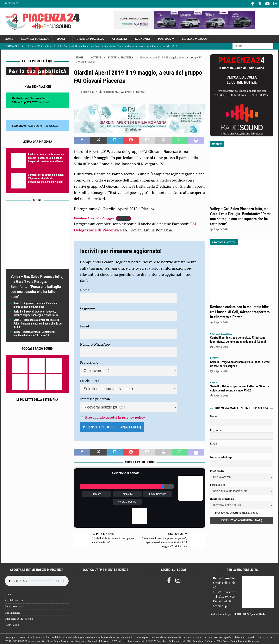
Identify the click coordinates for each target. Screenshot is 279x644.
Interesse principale (95, 398)
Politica (164, 38)
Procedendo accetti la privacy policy (115, 416)
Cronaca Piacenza (35, 38)
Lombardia (127, 493)
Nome (85, 289)
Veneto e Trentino (127, 501)
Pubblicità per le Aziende (19, 618)
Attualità (120, 38)
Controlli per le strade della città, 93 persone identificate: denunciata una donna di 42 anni (46, 177)
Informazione (12, 612)
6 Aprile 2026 (221, 229)
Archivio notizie (14, 599)
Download (124, 217)
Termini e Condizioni (249, 640)
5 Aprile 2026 (221, 370)
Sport (61, 38)
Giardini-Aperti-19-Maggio (94, 217)
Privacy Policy (230, 640)
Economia (143, 38)
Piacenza (96, 493)
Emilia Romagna (158, 493)
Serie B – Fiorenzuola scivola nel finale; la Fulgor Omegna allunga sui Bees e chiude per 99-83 (38, 323)
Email (84, 325)
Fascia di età (90, 380)
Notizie (96, 57)
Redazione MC (111, 91)
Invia (47, 101)
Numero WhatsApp (95, 343)
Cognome (87, 307)
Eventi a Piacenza (90, 38)
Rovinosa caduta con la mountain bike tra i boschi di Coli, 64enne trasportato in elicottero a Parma (46, 157)
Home (9, 38)
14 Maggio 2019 (88, 91)
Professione (89, 361)
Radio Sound (12, 3)
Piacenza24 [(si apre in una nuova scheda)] (51, 125)
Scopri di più (221, 605)
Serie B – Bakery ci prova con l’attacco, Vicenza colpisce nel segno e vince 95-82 (240, 388)
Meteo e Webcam (195, 38)
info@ (228, 600)
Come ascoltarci (14, 606)
